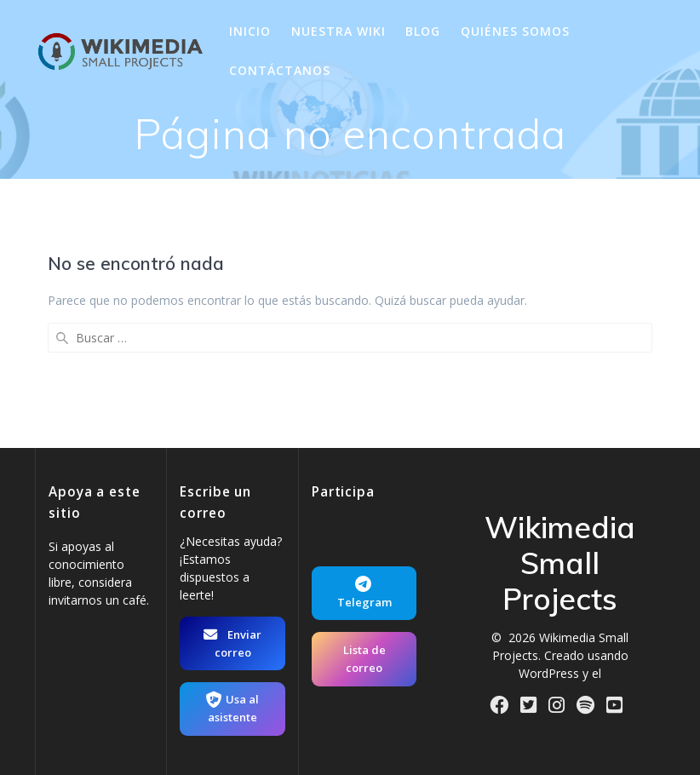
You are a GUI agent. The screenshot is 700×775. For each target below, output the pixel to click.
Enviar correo (232, 643)
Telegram (364, 593)
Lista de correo (364, 659)
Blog (423, 31)
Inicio (250, 31)
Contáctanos (280, 70)
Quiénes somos (515, 31)
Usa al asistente (232, 708)
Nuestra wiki (339, 31)
